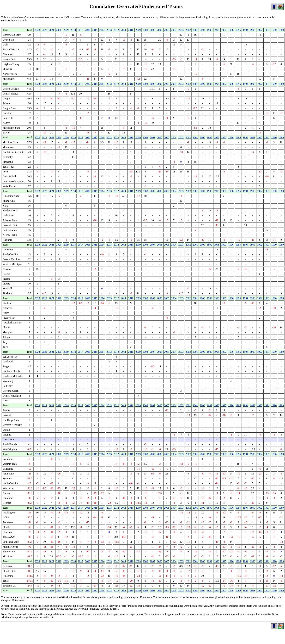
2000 (202, 30)
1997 (224, 30)
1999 (210, 30)
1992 (260, 30)
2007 (152, 30)
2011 (124, 30)
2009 (138, 30)
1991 (267, 30)
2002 (188, 30)
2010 (131, 30)
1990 (274, 30)
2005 (167, 30)
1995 (238, 30)
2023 (37, 30)
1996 (231, 30)
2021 (52, 30)
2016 (88, 30)
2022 (44, 30)
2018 (73, 30)
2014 (102, 30)
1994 (245, 30)
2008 (145, 30)
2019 (66, 30)
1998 (217, 30)
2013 (109, 30)
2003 (181, 30)
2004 (174, 30)
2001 (195, 30)
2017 (80, 30)
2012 (116, 30)
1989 (281, 30)
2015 (95, 30)
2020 (59, 30)
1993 (253, 30)
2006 (160, 30)
